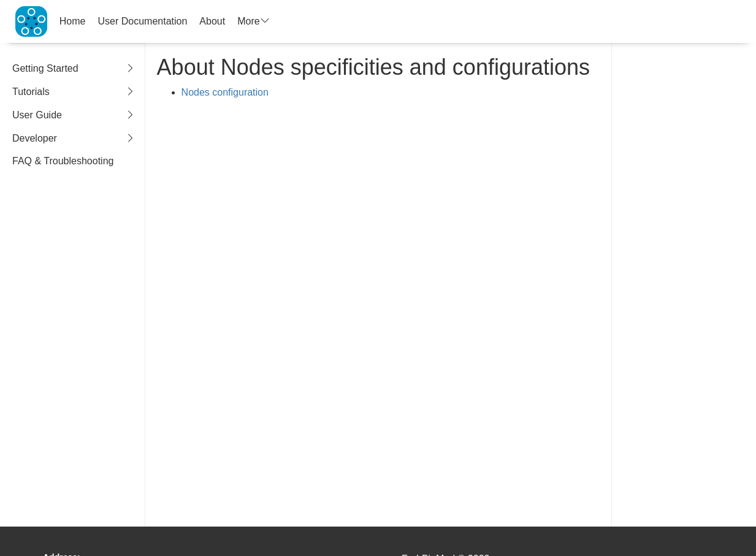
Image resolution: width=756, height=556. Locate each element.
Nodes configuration (225, 92)
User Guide (74, 116)
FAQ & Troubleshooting (63, 161)
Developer (74, 139)
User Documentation (143, 21)
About (212, 21)
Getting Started (74, 69)
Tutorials (74, 92)
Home (73, 21)
